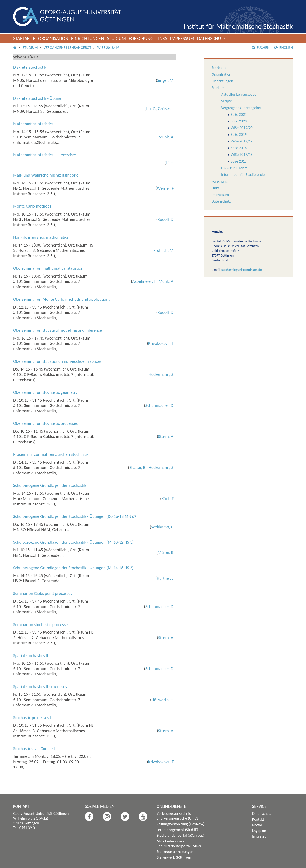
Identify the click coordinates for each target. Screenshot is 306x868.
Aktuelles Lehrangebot (238, 94)
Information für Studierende (243, 175)
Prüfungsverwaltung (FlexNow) (180, 824)
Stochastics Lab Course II (34, 749)
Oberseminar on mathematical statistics (48, 268)
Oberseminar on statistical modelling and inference (57, 330)
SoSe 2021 (239, 114)
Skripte (227, 101)
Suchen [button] (261, 48)
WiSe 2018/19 (108, 48)
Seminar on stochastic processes (41, 625)
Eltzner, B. (138, 468)
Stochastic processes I (32, 718)
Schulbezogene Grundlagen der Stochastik (50, 485)
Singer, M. (166, 80)
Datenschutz (211, 38)
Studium (116, 38)
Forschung (141, 38)
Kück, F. (168, 499)
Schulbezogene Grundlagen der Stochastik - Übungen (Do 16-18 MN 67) (75, 516)
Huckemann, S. (161, 374)
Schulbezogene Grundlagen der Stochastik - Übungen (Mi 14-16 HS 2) (73, 568)
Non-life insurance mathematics (41, 237)
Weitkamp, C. (163, 527)
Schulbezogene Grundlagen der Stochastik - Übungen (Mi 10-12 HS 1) (73, 542)
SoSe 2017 (239, 161)
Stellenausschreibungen (175, 852)
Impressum (182, 38)
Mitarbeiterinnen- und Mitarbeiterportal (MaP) (179, 844)
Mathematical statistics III (35, 124)
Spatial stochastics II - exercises (40, 687)
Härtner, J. (166, 578)
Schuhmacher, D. (160, 405)
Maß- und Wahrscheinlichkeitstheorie (46, 175)
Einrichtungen (88, 38)
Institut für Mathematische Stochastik (238, 26)
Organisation (53, 38)
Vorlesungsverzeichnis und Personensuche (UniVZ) (178, 816)
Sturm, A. (166, 437)
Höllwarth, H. (163, 700)
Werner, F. (166, 188)
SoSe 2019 (239, 134)
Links (162, 38)
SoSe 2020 (239, 121)
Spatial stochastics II (31, 656)
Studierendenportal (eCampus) (180, 835)
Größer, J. (166, 109)
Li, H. (170, 163)
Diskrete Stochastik (30, 67)
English (284, 48)
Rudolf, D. (166, 219)
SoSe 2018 (239, 148)
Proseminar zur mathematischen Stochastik (51, 454)
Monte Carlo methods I (33, 206)
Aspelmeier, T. (145, 281)
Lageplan (259, 831)
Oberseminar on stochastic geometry (45, 392)
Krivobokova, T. (161, 343)
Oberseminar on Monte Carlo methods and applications (62, 299)
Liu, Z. (151, 109)
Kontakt (258, 819)
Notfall (257, 825)
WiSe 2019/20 (242, 128)
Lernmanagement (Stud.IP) (177, 830)
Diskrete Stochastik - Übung (37, 98)
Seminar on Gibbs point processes (43, 594)
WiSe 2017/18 (242, 155)
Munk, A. (166, 137)
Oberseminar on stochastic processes (45, 423)
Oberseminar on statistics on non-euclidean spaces (57, 361)
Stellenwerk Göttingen (174, 857)
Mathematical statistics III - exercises (45, 155)
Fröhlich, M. (164, 250)
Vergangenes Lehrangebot (67, 48)
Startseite (24, 38)
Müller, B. (166, 552)
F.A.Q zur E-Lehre (234, 168)
